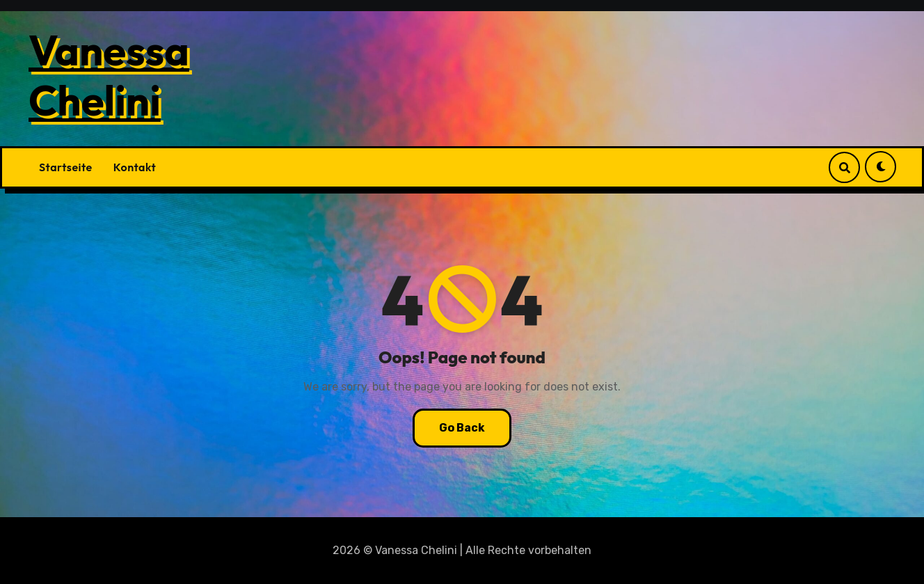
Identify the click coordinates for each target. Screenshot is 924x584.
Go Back (462, 428)
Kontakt (135, 167)
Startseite (66, 167)
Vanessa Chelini (109, 75)
